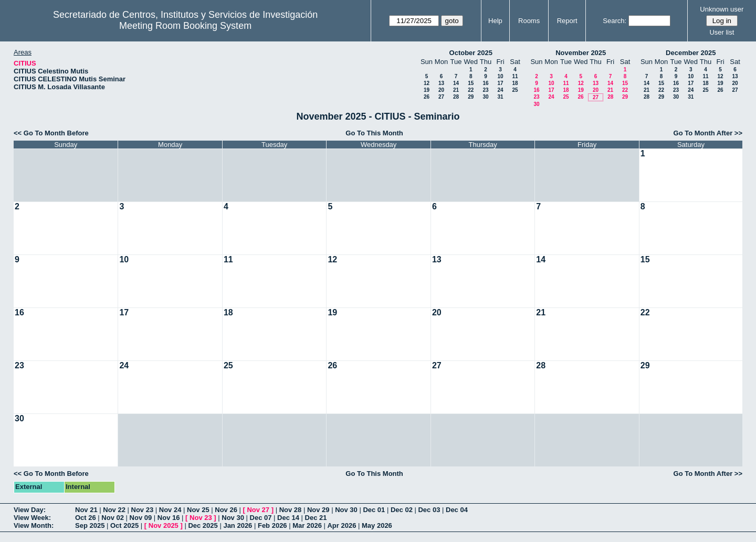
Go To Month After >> (708, 133)
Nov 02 (113, 518)
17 (500, 83)
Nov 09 (141, 518)
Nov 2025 (164, 525)
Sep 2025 (90, 525)
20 (441, 90)
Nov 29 (318, 510)
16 (485, 83)
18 (515, 83)
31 (500, 97)
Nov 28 (291, 510)
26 (427, 97)
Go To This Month (374, 133)
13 (441, 83)
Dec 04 (457, 510)
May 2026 (377, 525)
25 (515, 90)
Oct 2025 (124, 525)
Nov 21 (86, 510)
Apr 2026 (342, 525)
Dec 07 (261, 518)
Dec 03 (429, 510)
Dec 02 (402, 510)
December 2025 (691, 53)
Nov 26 (226, 510)
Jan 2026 (238, 525)
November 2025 (581, 53)
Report (567, 21)
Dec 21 (316, 518)
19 (427, 90)
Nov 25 (198, 510)
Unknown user (722, 9)
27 (441, 97)
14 (456, 83)
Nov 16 (169, 518)
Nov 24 (170, 510)
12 (427, 83)
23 (485, 90)
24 (500, 90)
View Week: (32, 518)
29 (471, 97)
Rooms (529, 21)
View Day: (30, 510)
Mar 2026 (307, 525)
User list (722, 32)
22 (471, 90)
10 (500, 76)
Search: (615, 21)
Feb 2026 (272, 525)
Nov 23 (143, 510)
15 (471, 83)
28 (456, 97)
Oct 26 (86, 518)
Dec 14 (288, 518)
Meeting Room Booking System (185, 26)
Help (495, 21)
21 (456, 90)
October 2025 (471, 53)
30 (485, 97)
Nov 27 (258, 510)
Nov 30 (346, 510)
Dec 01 (374, 510)
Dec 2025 (203, 525)
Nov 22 (114, 510)
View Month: (34, 525)
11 (515, 76)
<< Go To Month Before (51, 133)
